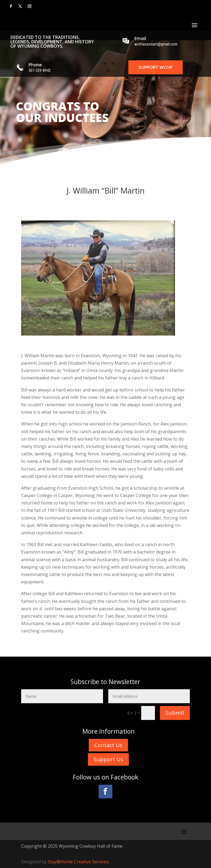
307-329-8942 (40, 70)
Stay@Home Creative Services (78, 862)
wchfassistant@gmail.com (156, 44)
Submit (175, 713)
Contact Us (108, 745)
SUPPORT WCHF (156, 67)
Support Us (108, 759)
